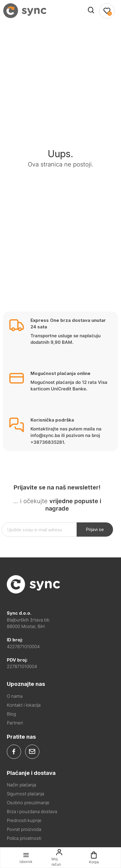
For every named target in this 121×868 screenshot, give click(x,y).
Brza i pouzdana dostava (32, 811)
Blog (11, 714)
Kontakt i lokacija (24, 705)
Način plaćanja (21, 785)
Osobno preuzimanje (28, 803)
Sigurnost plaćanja (25, 794)
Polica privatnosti (24, 838)
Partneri (15, 723)
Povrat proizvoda (24, 829)
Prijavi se (95, 529)
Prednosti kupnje (24, 820)
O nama (15, 696)
